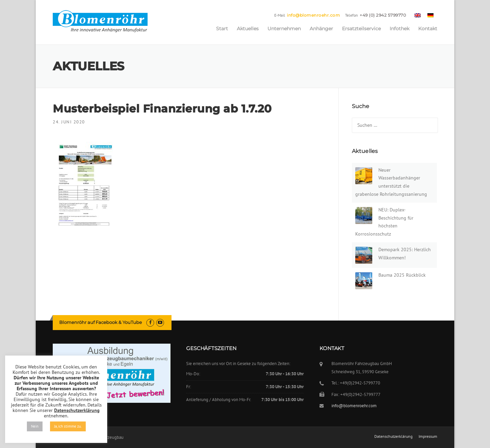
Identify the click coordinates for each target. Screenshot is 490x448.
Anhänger (321, 29)
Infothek (399, 29)
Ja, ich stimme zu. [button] (68, 426)
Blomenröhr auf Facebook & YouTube (101, 322)
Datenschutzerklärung (393, 436)
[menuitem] (418, 15)
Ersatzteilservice (361, 29)
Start (222, 29)
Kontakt (428, 29)
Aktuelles (248, 29)
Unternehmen (284, 29)
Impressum (428, 436)
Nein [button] (35, 426)
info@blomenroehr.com (313, 15)
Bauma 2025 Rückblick (402, 275)
